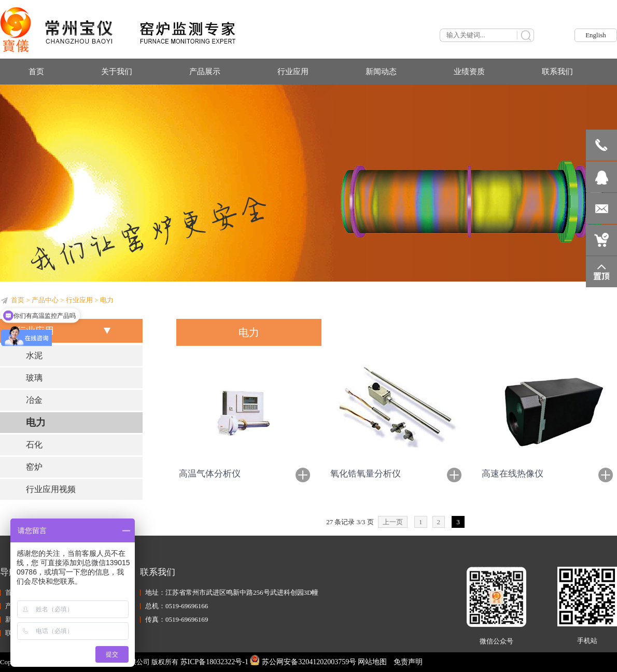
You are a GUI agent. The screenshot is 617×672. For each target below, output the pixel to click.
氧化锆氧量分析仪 (366, 474)
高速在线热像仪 (513, 474)
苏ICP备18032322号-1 (214, 662)
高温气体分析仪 (210, 474)
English (596, 35)
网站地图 (372, 662)
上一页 (393, 522)
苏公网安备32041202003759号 (303, 662)
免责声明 (408, 662)
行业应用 (79, 300)
